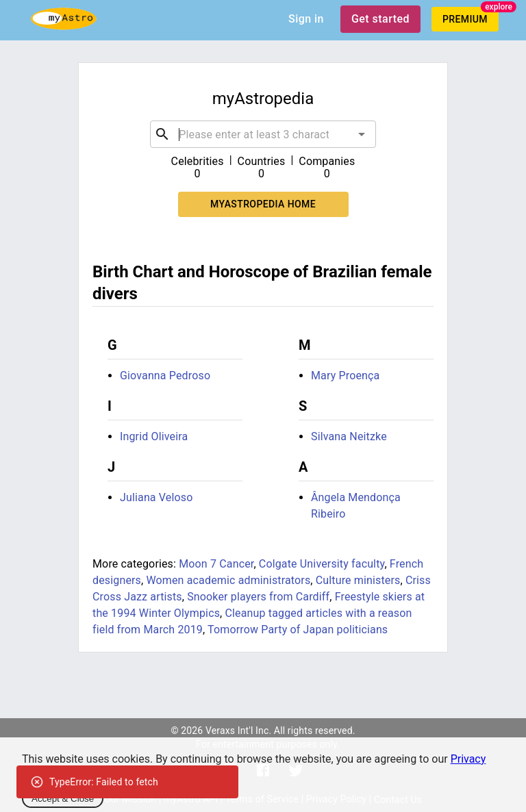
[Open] (362, 134)
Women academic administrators (228, 580)
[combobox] (263, 134)
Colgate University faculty (322, 564)
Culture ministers (358, 580)
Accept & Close (63, 799)
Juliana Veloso (156, 497)
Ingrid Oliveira (154, 436)
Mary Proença (345, 376)
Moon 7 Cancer (216, 564)
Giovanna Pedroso (165, 376)
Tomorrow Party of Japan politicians (298, 630)
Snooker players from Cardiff (258, 597)
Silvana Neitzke (349, 436)
